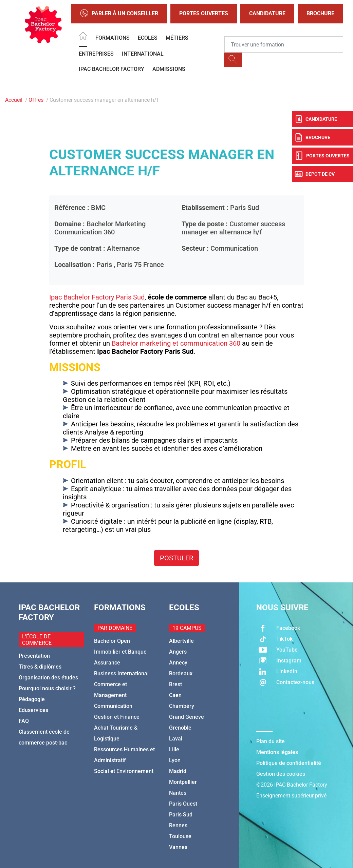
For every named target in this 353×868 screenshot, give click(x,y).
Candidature (267, 13)
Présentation (34, 656)
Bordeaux (181, 673)
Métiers (177, 38)
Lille (174, 749)
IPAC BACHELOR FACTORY (112, 69)
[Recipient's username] (284, 44)
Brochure (320, 13)
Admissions (169, 69)
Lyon (175, 760)
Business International (121, 673)
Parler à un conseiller (119, 14)
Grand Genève (187, 717)
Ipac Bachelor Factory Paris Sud (97, 297)
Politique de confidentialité (289, 763)
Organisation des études (48, 678)
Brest (175, 684)
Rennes (178, 825)
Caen (175, 695)
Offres (36, 100)
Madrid (178, 771)
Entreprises (96, 54)
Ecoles (148, 38)
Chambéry (182, 706)
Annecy (178, 663)
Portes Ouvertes (204, 13)
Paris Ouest (183, 804)
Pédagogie (32, 699)
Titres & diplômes (40, 667)
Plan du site (271, 741)
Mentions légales (277, 752)
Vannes (178, 847)
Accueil (14, 100)
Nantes (178, 793)
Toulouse (180, 836)
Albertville (181, 641)
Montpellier (183, 782)
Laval (176, 739)
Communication (113, 706)
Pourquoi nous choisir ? (47, 688)
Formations (113, 38)
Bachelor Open (112, 641)
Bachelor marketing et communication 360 (176, 343)
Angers (178, 652)
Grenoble (180, 728)
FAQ (24, 721)
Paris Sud (181, 815)
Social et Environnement (124, 771)
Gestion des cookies (281, 774)
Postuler (176, 558)
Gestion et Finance (117, 717)
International (143, 54)
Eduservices (33, 710)
